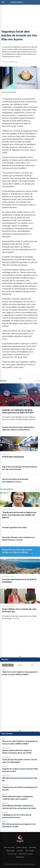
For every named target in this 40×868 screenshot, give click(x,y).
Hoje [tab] (8, 665)
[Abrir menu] (3, 2)
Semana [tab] (20, 665)
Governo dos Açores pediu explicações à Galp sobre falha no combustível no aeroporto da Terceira (18, 430)
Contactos (20, 851)
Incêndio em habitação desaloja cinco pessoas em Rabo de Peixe (18, 411)
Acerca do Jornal (9, 847)
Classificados (11, 851)
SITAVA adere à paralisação (13, 457)
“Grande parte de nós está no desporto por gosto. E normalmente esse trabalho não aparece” (19, 515)
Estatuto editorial (22, 847)
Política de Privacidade (26, 854)
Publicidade (32, 847)
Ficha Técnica (29, 851)
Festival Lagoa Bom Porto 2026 (14, 527)
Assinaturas (20, 857)
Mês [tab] (32, 665)
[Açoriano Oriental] (20, 843)
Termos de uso (12, 854)
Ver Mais (38, 381)
